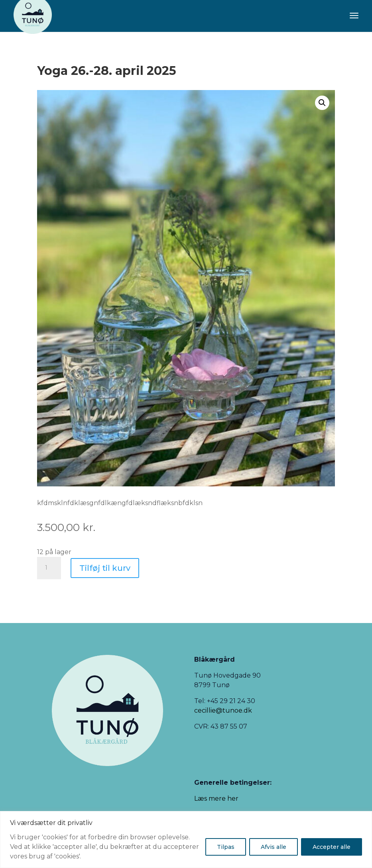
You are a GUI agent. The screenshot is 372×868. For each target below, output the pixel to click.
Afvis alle (274, 847)
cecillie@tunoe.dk (223, 710)
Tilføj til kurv (105, 568)
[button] (322, 103)
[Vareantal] (49, 568)
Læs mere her (216, 798)
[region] (186, 840)
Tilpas (226, 847)
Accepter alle (332, 847)
